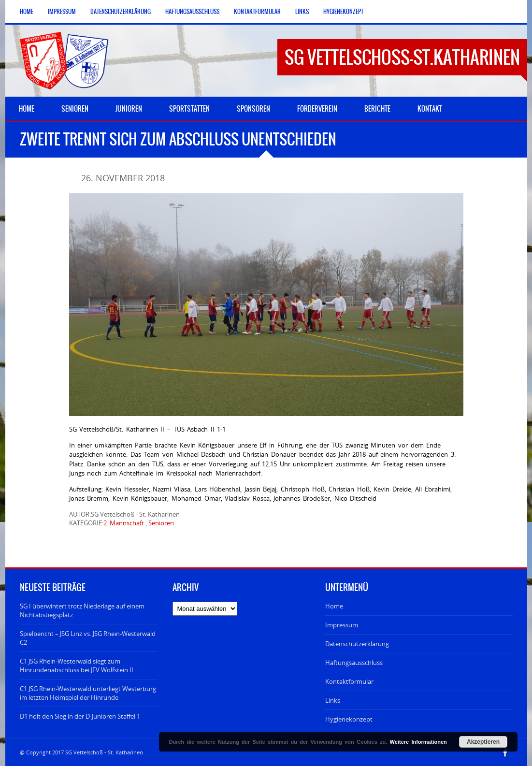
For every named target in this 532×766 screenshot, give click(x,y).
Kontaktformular (257, 12)
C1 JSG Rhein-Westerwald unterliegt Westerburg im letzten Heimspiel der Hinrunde (88, 693)
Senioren (161, 523)
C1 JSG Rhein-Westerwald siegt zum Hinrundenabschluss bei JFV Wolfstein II (77, 665)
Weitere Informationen (418, 742)
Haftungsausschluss (192, 12)
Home (27, 12)
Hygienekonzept (343, 12)
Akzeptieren (483, 742)
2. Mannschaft (124, 523)
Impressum (62, 12)
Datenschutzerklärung (121, 12)
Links (302, 12)
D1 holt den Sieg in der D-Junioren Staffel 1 (80, 716)
